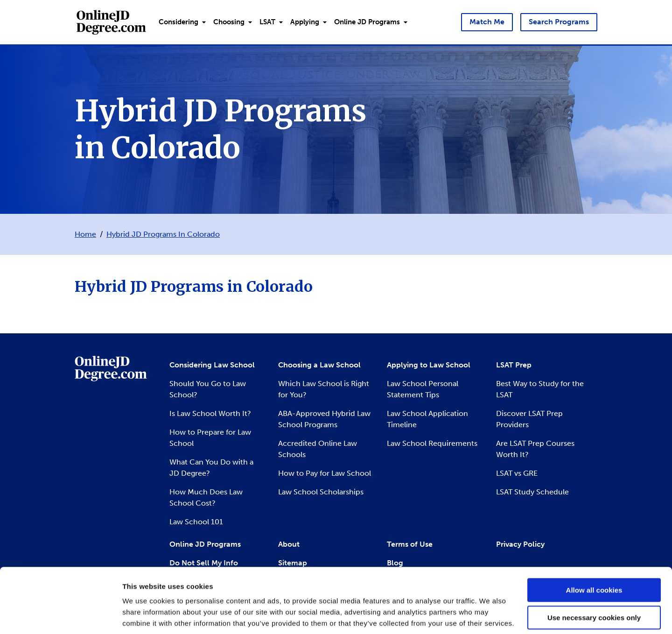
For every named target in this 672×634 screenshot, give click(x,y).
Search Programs (559, 22)
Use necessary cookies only (594, 584)
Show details (144, 616)
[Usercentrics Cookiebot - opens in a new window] (60, 616)
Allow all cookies (594, 557)
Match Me (487, 22)
